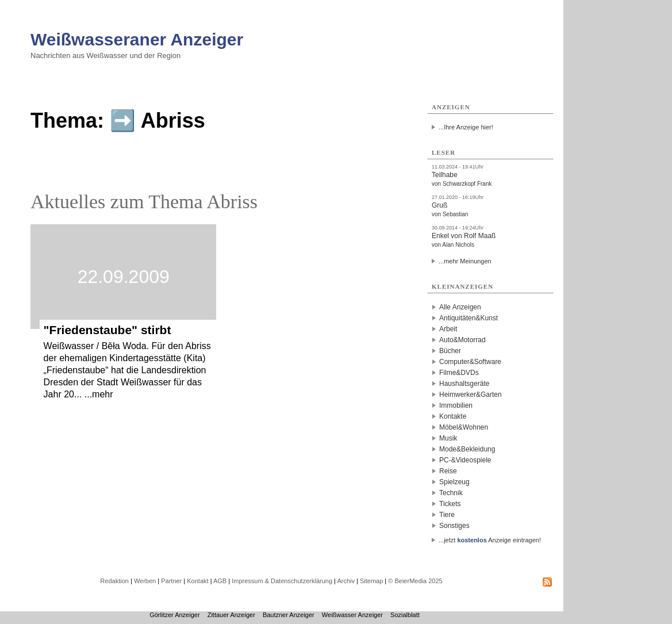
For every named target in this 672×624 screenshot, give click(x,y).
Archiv (346, 581)
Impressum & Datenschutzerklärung (282, 581)
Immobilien (456, 405)
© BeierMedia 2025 (415, 581)
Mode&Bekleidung (467, 449)
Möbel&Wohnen (464, 427)
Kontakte (453, 416)
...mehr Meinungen (465, 261)
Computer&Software (470, 362)
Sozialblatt (405, 615)
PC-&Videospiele (465, 460)
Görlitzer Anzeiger (174, 615)
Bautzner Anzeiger (289, 615)
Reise (448, 471)
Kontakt (197, 581)
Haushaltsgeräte (464, 384)
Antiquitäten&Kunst (469, 318)
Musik (448, 438)
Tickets (450, 504)
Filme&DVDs (459, 373)
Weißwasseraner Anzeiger (137, 39)
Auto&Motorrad (462, 340)
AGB (220, 581)
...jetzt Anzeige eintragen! (490, 540)
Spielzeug (454, 482)
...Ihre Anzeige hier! (466, 127)
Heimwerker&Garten (471, 395)
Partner (171, 581)
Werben (145, 581)
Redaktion (114, 581)
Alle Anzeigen (460, 307)
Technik (451, 493)
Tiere (447, 515)
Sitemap (371, 581)
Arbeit (448, 329)
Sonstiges (454, 526)
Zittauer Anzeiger (231, 615)
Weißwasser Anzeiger (352, 615)
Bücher (450, 351)
